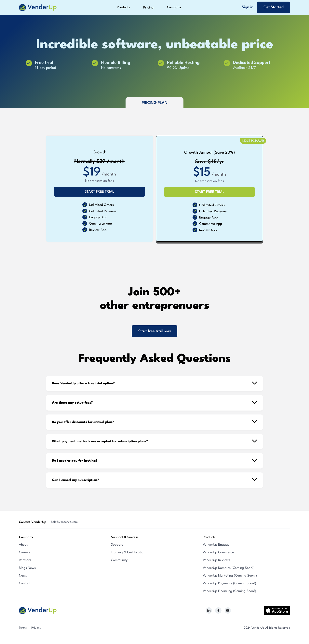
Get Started (274, 7)
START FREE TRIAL (99, 192)
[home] (38, 7)
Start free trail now (154, 331)
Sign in (248, 7)
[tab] (154, 102)
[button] (123, 7)
